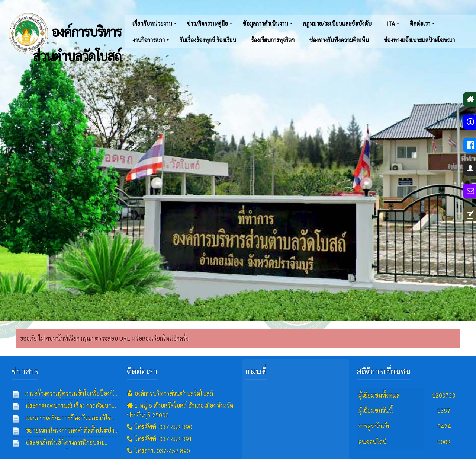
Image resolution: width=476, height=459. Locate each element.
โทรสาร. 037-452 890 (162, 451)
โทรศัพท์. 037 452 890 (163, 427)
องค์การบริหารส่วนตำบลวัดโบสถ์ (63, 34)
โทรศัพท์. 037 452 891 (163, 439)
